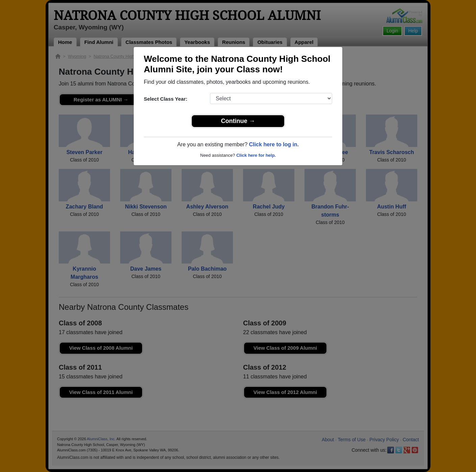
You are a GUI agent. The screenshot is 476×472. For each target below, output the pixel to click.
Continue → (238, 121)
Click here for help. (256, 155)
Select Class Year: (166, 99)
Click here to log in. (274, 144)
